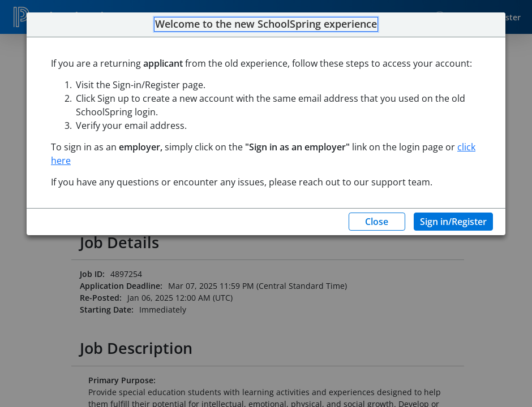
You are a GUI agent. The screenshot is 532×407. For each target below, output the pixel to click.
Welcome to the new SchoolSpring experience (266, 24)
